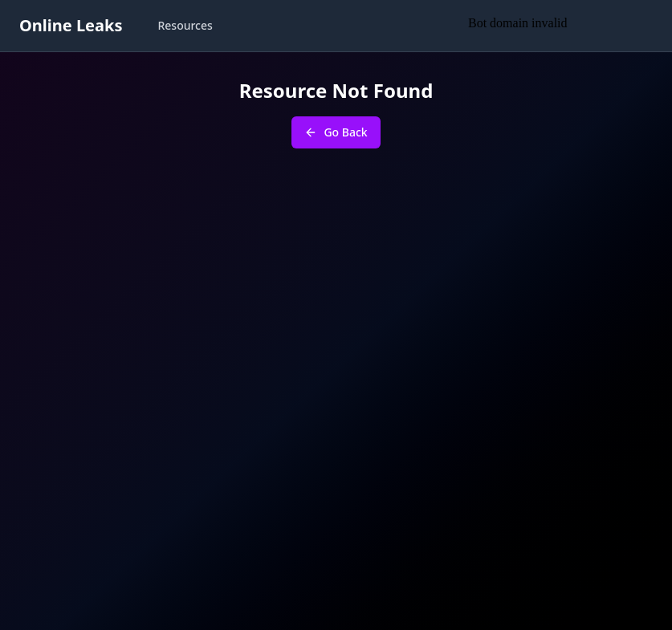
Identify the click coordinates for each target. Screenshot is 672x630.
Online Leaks (71, 25)
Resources (185, 25)
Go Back (336, 132)
